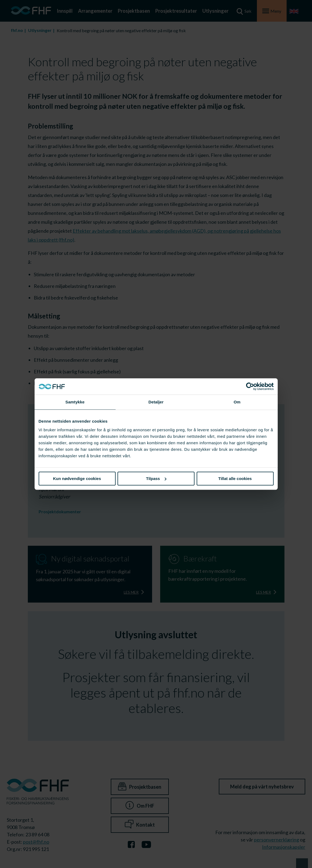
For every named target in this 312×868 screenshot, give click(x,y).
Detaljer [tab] (156, 402)
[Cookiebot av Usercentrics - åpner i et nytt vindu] (250, 386)
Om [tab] (237, 402)
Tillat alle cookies (235, 479)
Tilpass (156, 479)
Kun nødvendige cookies (77, 479)
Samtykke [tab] (75, 402)
